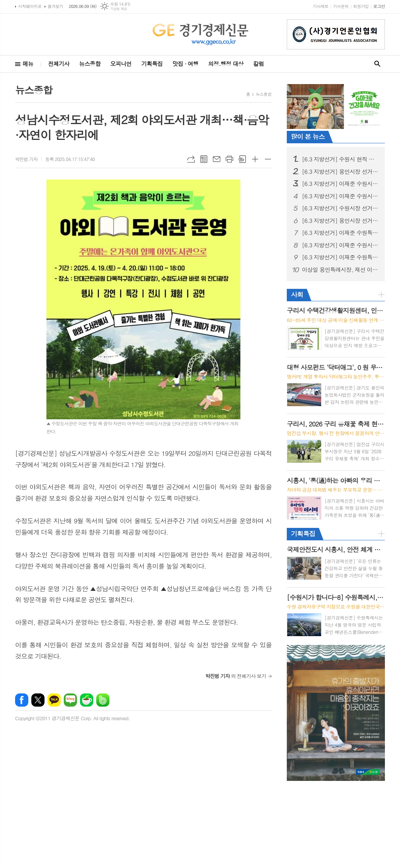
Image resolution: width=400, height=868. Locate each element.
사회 (297, 294)
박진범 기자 (26, 159)
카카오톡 (54, 700)
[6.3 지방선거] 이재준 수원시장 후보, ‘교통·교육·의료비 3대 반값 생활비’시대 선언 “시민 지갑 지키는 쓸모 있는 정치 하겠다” (340, 196)
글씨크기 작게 (268, 159)
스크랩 (242, 159)
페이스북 (22, 700)
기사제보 (321, 6)
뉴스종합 (90, 64)
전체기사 (58, 64)
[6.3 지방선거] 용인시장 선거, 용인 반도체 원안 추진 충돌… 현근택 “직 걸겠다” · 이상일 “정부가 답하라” (340, 221)
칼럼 (258, 64)
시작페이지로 (30, 6)
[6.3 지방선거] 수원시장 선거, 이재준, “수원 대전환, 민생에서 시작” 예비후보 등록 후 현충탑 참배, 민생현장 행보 (340, 208)
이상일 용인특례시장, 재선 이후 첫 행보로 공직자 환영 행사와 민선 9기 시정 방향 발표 (340, 270)
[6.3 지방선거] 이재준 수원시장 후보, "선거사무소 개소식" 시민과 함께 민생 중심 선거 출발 (340, 184)
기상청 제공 (119, 9)
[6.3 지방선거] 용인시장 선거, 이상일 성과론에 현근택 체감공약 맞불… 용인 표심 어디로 (340, 172)
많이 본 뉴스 (308, 136)
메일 (217, 159)
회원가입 (361, 6)
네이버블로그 (70, 700)
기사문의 (341, 6)
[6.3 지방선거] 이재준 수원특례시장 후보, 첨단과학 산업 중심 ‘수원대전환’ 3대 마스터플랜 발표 (340, 233)
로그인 (379, 6)
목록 (204, 159)
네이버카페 (87, 700)
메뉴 (28, 64)
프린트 (229, 159)
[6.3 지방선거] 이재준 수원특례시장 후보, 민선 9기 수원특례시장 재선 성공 (340, 257)
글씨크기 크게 (255, 159)
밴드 (103, 700)
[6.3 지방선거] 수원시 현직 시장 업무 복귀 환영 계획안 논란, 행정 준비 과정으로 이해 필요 (340, 159)
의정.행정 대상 (226, 64)
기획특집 (152, 64)
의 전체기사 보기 (236, 676)
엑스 (38, 700)
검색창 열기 (377, 64)
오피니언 (121, 64)
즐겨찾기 (55, 6)
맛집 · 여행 (185, 64)
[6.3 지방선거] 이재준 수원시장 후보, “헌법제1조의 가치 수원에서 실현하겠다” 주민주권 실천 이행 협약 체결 (340, 245)
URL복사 (191, 159)
